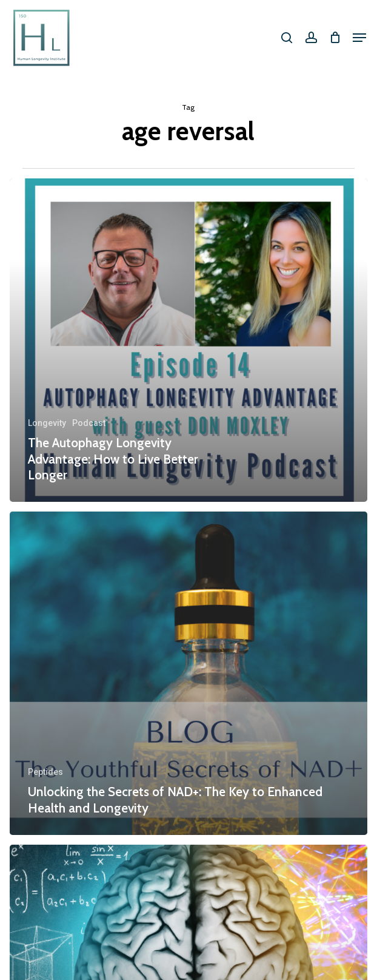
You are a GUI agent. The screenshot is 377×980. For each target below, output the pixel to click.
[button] (359, 38)
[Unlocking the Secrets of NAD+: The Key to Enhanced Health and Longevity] (189, 673)
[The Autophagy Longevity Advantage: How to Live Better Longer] (189, 340)
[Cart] (335, 38)
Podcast (89, 423)
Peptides (45, 772)
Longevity (47, 423)
